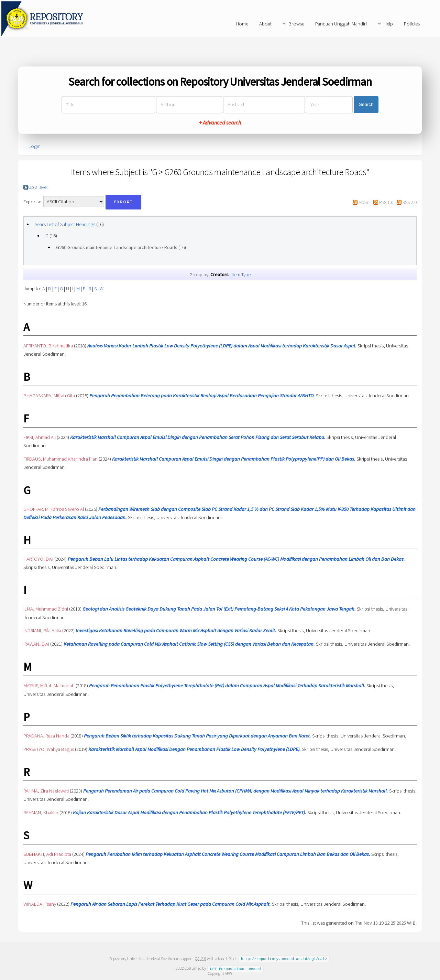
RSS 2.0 (410, 202)
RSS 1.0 (386, 202)
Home (242, 24)
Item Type (241, 274)
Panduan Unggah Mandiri (341, 24)
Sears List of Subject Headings (65, 224)
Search (366, 105)
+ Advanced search (220, 122)
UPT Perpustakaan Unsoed (235, 968)
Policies (412, 24)
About (265, 24)
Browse (296, 24)
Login (35, 146)
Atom (364, 202)
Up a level (38, 187)
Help (388, 24)
